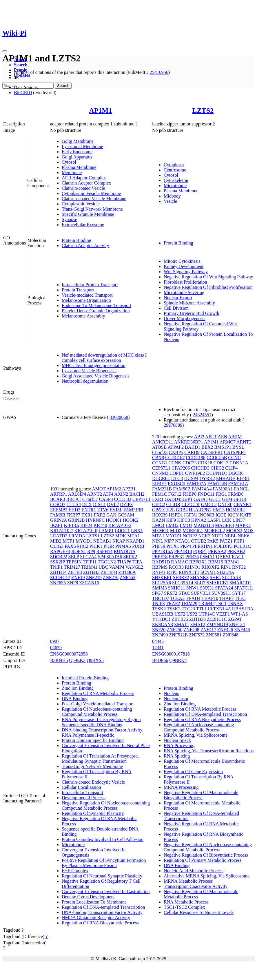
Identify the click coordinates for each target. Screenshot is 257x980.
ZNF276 (111, 577)
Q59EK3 (77, 660)
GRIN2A (59, 520)
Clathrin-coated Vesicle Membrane (94, 199)
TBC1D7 (161, 598)
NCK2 (204, 536)
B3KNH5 (59, 660)
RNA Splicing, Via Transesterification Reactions (209, 751)
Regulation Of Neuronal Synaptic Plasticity (102, 876)
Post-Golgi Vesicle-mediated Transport (98, 704)
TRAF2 (173, 604)
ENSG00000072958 (69, 654)
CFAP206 (181, 468)
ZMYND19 (217, 624)
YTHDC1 (161, 619)
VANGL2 (134, 567)
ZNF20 (159, 630)
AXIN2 (121, 494)
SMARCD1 (240, 583)
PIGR (109, 546)
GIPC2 (158, 504)
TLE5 (240, 598)
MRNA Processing (181, 787)
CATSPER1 (212, 452)
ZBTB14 (58, 572)
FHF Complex (75, 871)
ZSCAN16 (89, 583)
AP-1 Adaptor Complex (84, 178)
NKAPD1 (135, 541)
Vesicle (170, 201)
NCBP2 (190, 536)
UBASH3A (243, 609)
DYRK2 (207, 478)
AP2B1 (129, 489)
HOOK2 (131, 520)
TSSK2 (159, 609)
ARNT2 (94, 494)
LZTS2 (203, 110)
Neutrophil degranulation (85, 381)
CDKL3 (221, 463)
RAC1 (238, 557)
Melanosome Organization (86, 300)
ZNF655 (58, 583)
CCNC (234, 458)
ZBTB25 (180, 619)
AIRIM (235, 437)
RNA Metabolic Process (186, 902)
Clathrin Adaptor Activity (85, 246)
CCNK (175, 463)
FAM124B (217, 484)
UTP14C (207, 614)
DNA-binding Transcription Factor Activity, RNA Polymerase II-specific (103, 732)
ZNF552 (127, 577)
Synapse (69, 219)
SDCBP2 (59, 557)
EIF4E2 (159, 484)
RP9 (91, 551)
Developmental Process (84, 798)
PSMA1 (207, 557)
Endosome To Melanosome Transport (96, 305)
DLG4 (177, 478)
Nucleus (171, 693)
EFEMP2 (59, 510)
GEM (227, 499)
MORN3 (234, 531)
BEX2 (207, 447)
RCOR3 (176, 567)
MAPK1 (243, 525)
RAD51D (161, 562)
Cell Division (176, 308)
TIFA (137, 562)
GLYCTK (191, 504)
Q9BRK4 (178, 660)
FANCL (241, 489)
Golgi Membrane (78, 141)
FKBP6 (189, 494)
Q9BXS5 (95, 660)
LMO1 (158, 525)
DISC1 (99, 504)
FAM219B (133, 510)
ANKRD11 (163, 442)
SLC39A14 (183, 583)
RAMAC (179, 562)
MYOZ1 (173, 536)
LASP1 (214, 520)
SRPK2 (130, 557)
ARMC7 (228, 442)
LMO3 (186, 525)
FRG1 (221, 494)
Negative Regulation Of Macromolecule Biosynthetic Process (201, 795)
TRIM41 (89, 567)
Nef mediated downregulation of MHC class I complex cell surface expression (104, 358)
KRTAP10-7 (62, 531)
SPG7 (157, 593)
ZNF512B (178, 635)
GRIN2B (76, 520)
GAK (111, 515)
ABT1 (211, 437)
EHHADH (226, 478)
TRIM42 (207, 604)
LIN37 (239, 520)
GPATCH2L (163, 510)
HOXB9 (160, 515)
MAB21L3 (204, 525)
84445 (158, 641)
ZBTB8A (127, 572)
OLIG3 (57, 546)
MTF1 (69, 541)
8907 (55, 641)
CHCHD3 (200, 468)
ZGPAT (235, 619)
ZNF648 (231, 635)
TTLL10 (204, 609)
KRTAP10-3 (120, 525)
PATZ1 (226, 541)
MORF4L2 (215, 531)
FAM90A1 (223, 489)
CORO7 (58, 504)
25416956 (159, 72)
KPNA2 (199, 520)
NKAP (119, 541)
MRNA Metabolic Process (188, 881)
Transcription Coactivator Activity (196, 886)
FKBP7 (73, 515)
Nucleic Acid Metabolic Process (194, 871)
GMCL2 (209, 504)
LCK (227, 520)
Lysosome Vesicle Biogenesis (89, 371)
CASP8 (106, 499)
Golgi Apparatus (77, 157)
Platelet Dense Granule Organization (96, 311)
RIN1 (226, 567)
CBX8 (158, 458)
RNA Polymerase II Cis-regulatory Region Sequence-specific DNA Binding (101, 722)
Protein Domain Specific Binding (93, 740)
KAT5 (246, 515)
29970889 (173, 425)
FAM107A (196, 484)
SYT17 (239, 593)
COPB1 (177, 473)
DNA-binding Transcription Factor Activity (102, 912)
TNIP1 (56, 567)
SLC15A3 (231, 577)
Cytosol (69, 162)
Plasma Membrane (79, 167)
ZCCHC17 (60, 577)
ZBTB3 (75, 572)
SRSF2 (171, 593)
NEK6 (244, 536)
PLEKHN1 (202, 546)
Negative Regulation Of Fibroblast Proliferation (208, 287)
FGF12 (175, 494)
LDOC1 (122, 531)
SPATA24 (224, 588)
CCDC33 (123, 499)
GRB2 (182, 510)
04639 (56, 648)
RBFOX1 (198, 562)
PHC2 (83, 546)
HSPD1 (176, 515)
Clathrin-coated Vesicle (83, 188)
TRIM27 (72, 567)
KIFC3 (183, 520)
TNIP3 (158, 604)
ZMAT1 (182, 624)
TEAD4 (193, 598)
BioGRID (23, 93)
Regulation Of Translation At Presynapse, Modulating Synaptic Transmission (100, 759)
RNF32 (239, 567)
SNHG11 (177, 588)
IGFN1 (191, 515)
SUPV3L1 (201, 593)
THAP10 (210, 598)
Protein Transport (78, 290)
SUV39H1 (221, 593)
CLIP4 (231, 468)
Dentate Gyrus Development (88, 897)
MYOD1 (84, 541)
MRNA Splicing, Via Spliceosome (196, 735)
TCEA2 (177, 598)
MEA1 (134, 536)
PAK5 (213, 541)
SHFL (215, 577)
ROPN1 (79, 551)
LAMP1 (106, 531)
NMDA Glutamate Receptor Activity (96, 918)
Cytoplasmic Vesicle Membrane (91, 193)
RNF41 (159, 572)
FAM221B (162, 489)
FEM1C (160, 494)
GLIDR (173, 504)
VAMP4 (117, 567)
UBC (103, 567)
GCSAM (126, 515)
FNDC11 (206, 494)
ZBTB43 (91, 572)
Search (21, 65)
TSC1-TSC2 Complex (184, 907)
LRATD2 (59, 536)
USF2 (180, 614)
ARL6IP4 (77, 494)
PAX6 (70, 546)
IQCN (233, 515)
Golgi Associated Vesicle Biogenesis (96, 376)
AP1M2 (114, 489)
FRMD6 (236, 494)
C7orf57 (90, 499)
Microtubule (175, 186)
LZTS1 (93, 536)
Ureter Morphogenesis (185, 319)
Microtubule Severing (184, 292)
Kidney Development (184, 266)
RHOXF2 (210, 567)
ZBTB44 (109, 572)
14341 (158, 648)
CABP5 (176, 452)
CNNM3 (160, 473)
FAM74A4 (202, 489)
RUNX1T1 (189, 572)
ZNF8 (72, 583)
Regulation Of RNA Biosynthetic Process (100, 923)
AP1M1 (101, 110)
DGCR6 (236, 473)
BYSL (238, 447)
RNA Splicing (177, 756)
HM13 (218, 510)
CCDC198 (196, 458)
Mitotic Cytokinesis (182, 261)
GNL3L (225, 504)
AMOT (99, 489)
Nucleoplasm (176, 699)
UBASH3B (163, 614)
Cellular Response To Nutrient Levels (199, 912)
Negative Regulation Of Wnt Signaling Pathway (208, 277)
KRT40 (100, 525)
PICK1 (96, 546)
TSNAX (235, 604)
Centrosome (175, 170)
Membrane (72, 173)
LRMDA (77, 536)
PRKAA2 (217, 551)
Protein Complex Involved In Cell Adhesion (103, 839)
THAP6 (124, 562)
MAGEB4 (225, 525)
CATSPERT (235, 452)
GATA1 (201, 499)
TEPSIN (74, 562)
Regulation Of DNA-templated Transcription (103, 907)
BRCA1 (74, 499)
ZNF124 (237, 624)
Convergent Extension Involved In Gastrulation (106, 892)
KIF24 (86, 525)
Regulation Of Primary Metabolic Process (203, 860)
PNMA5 (123, 546)
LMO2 (172, 525)
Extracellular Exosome (83, 225)
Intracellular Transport (83, 792)
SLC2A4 (88, 557)
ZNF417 (208, 630)
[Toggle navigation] (5, 51)
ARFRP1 (59, 494)
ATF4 (108, 494)
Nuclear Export (178, 298)
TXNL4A (222, 609)
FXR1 (87, 515)
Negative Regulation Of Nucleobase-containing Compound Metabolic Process (106, 805)
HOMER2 (235, 510)
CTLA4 (74, 504)
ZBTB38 (197, 619)
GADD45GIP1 (178, 499)
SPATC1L (243, 588)
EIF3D (243, 478)
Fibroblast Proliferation (185, 282)
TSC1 (221, 604)
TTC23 (188, 609)
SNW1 (193, 588)
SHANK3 (199, 577)
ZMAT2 (198, 624)
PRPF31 (176, 557)
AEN (222, 437)
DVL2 (113, 504)
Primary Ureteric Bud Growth (192, 313)
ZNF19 (78, 577)
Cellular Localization (81, 787)
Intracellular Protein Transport (90, 285)
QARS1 (224, 557)
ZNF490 (160, 635)
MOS (248, 531)
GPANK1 (243, 504)
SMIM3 (160, 588)
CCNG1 (160, 463)
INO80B (206, 515)
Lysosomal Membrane (82, 146)
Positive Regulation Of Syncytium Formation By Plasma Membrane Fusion (104, 863)
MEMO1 (161, 531)
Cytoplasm (174, 165)
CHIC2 (217, 468)
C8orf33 (160, 452)
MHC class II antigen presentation (94, 365)
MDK (121, 536)
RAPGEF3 (60, 551)
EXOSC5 (176, 484)
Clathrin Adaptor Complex (86, 183)
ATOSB (159, 447)
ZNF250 (174, 630)
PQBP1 (200, 551)
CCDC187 (175, 458)
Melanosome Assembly (83, 316)
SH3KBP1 (162, 577)
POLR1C (242, 546)
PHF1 (239, 541)
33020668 (119, 417)
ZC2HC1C (217, 619)
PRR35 (192, 557)
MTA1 (158, 536)
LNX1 (137, 531)
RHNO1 (193, 567)
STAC (184, 593)
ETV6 (103, 510)
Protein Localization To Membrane (94, 902)
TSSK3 (174, 609)
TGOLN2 (107, 562)
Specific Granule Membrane (88, 214)
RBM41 (232, 562)
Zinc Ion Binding (78, 688)
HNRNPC (95, 520)
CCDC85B (217, 458)
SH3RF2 (181, 577)
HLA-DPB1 (200, 510)
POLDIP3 (223, 546)
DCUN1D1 (217, 473)
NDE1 (217, 536)
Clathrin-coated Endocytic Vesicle (93, 782)
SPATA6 (114, 557)
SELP (74, 557)
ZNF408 (191, 630)
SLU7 (200, 583)
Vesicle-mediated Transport (87, 295)
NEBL (230, 536)
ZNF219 (94, 577)
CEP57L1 (142, 499)
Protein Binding (76, 240)
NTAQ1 (182, 541)
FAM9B (58, 515)
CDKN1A (239, 463)
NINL (158, 541)
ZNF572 (197, 635)
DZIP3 (126, 504)
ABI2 (199, 437)
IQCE (221, 515)
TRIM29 (189, 604)
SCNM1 (208, 572)
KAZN (158, 520)
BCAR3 (58, 499)
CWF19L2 (195, 473)
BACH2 (137, 494)
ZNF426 (225, 630)
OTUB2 (199, 541)
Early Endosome (77, 152)
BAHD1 (193, 447)
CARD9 (192, 452)
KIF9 (171, 520)
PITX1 (173, 546)
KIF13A (71, 525)
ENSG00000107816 (171, 654)
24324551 (202, 415)
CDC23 (190, 463)
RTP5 (172, 572)
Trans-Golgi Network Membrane (92, 209)
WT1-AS (239, 614)
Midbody (172, 196)
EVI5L (116, 510)
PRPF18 (160, 557)
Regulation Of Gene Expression (193, 772)
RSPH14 (105, 551)
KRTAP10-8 (86, 531)
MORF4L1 (193, 531)
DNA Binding (75, 699)
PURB (138, 546)
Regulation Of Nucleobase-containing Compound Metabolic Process (97, 712)
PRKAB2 (236, 551)
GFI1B (240, 499)
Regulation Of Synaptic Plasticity (93, 813)
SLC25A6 (162, 583)
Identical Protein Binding (85, 678)
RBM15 (216, 562)
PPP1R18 (183, 551)
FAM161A (238, 484)
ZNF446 (242, 630)
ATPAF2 (176, 447)
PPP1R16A (163, 551)
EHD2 (74, 510)
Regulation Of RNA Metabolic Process (98, 693)
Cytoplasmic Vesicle (81, 204)
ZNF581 (214, 635)
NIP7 (169, 541)
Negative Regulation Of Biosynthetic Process (206, 855)
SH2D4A (226, 572)
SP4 (101, 557)
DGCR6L (161, 478)
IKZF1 (56, 525)
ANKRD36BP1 (188, 442)
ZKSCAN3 (163, 624)
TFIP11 (90, 562)
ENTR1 (89, 510)
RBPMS (160, 567)
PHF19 (159, 546)
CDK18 (205, 463)
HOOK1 (114, 520)
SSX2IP (58, 562)
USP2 (192, 614)
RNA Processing (179, 746)
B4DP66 (160, 660)
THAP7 (227, 598)
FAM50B (182, 489)
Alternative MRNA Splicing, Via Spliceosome (207, 876)
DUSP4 (191, 478)
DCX (87, 504)
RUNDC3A (125, 551)
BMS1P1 (223, 447)
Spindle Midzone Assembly (189, 303)
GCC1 (215, 499)
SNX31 (207, 588)
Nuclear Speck (177, 740)
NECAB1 (102, 541)
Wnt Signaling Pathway (186, 272)
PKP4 (186, 546)
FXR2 (100, 515)
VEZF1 (223, 614)
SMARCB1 (217, 583)
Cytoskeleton (176, 180)
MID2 (56, 541)
